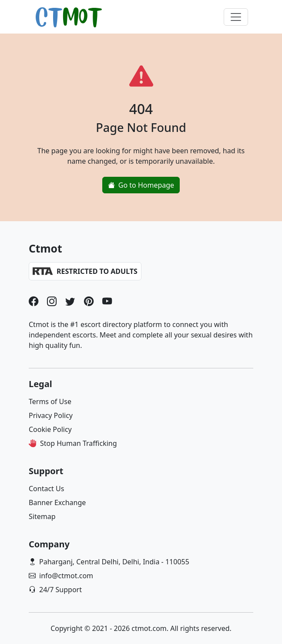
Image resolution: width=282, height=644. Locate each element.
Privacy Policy (51, 415)
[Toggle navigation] (236, 17)
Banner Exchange (57, 502)
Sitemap (42, 516)
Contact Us (46, 489)
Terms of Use (50, 401)
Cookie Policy (50, 429)
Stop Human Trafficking (79, 443)
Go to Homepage (141, 185)
